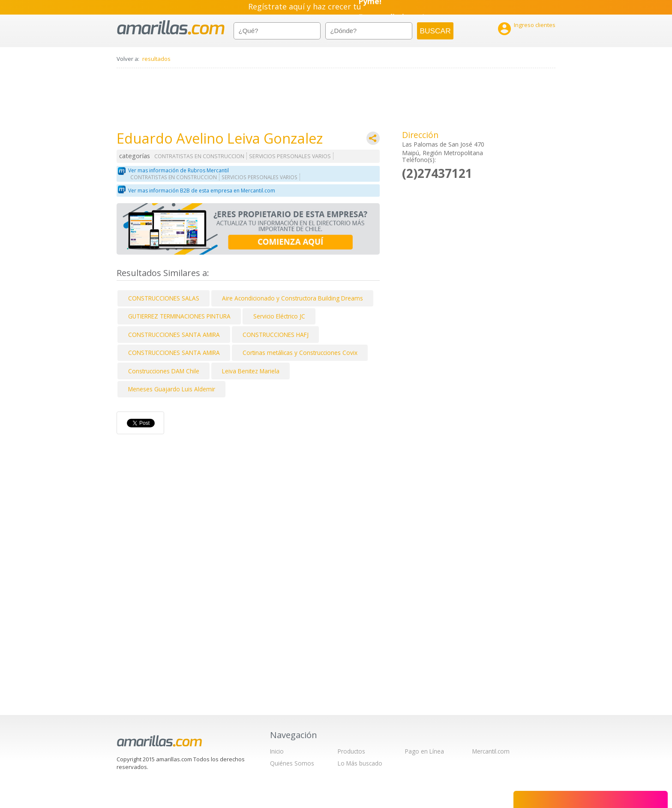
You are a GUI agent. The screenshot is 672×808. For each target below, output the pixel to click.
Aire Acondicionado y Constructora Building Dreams (292, 298)
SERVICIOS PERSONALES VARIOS (290, 156)
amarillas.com (171, 28)
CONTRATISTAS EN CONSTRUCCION (199, 156)
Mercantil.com (491, 751)
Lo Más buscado (360, 763)
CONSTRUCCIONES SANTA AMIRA (174, 335)
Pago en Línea (424, 751)
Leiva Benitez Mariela (251, 371)
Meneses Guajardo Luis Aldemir (172, 389)
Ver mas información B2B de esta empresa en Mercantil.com (202, 191)
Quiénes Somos (292, 763)
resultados (156, 59)
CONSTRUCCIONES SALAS (164, 298)
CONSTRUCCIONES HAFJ (276, 335)
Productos (351, 751)
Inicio (277, 751)
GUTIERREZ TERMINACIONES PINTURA (179, 316)
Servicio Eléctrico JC (279, 316)
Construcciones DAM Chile (164, 371)
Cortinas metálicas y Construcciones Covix (300, 353)
